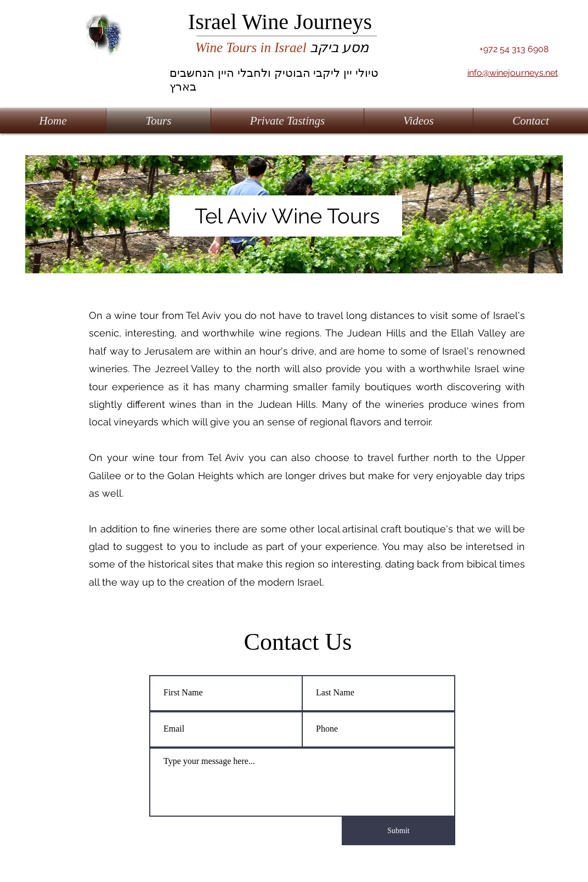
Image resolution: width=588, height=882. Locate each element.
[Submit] (398, 831)
